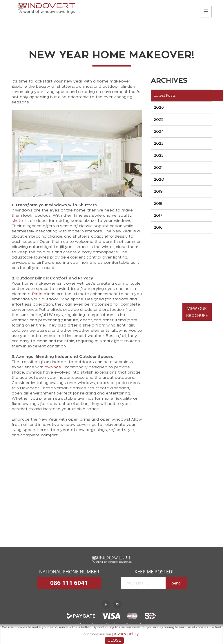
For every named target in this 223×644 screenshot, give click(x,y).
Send (176, 583)
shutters (20, 221)
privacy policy (125, 634)
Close (114, 640)
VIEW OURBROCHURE (197, 312)
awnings (53, 367)
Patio (37, 294)
